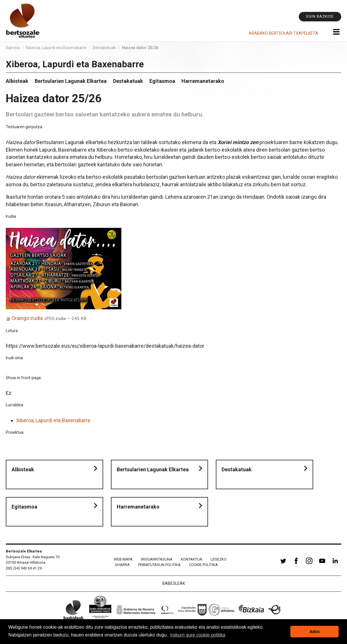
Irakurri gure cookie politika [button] (198, 635)
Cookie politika (203, 565)
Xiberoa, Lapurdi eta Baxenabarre (56, 48)
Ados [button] (315, 632)
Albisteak (17, 81)
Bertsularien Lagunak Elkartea (71, 81)
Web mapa (123, 559)
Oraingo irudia (27, 318)
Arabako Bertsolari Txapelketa (283, 33)
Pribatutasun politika (159, 565)
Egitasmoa (162, 81)
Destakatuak (104, 48)
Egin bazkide (320, 16)
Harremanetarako (203, 81)
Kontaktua (192, 559)
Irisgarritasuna (157, 559)
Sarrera (13, 48)
